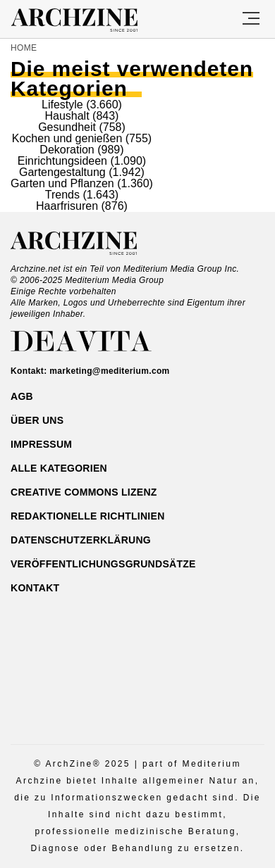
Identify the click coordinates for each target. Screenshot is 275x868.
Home (24, 48)
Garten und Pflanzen (62, 183)
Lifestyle (62, 105)
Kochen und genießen (67, 138)
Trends (62, 195)
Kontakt (35, 588)
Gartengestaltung (62, 172)
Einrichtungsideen (62, 161)
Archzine (87, 20)
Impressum (41, 444)
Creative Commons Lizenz (84, 492)
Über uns (37, 420)
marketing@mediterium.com (109, 371)
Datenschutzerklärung (81, 540)
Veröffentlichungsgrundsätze (103, 564)
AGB (22, 396)
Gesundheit (67, 127)
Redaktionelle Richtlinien (88, 516)
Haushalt (67, 116)
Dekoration (67, 150)
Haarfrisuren (67, 206)
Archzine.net (86, 244)
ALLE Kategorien (59, 468)
